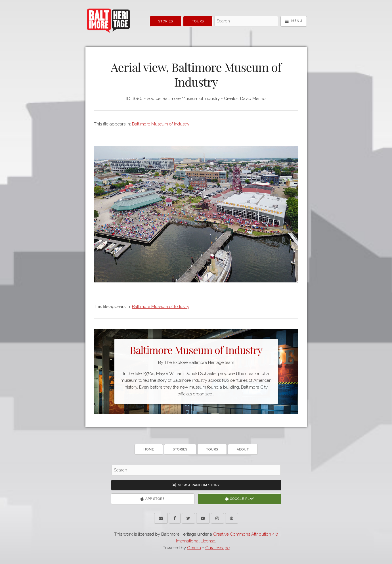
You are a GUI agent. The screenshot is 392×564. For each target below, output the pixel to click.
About (243, 449)
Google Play (240, 499)
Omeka (194, 548)
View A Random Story (196, 485)
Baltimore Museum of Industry (161, 124)
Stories (166, 21)
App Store (153, 499)
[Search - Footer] (196, 470)
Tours (198, 21)
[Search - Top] (246, 21)
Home (149, 449)
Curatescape (217, 548)
